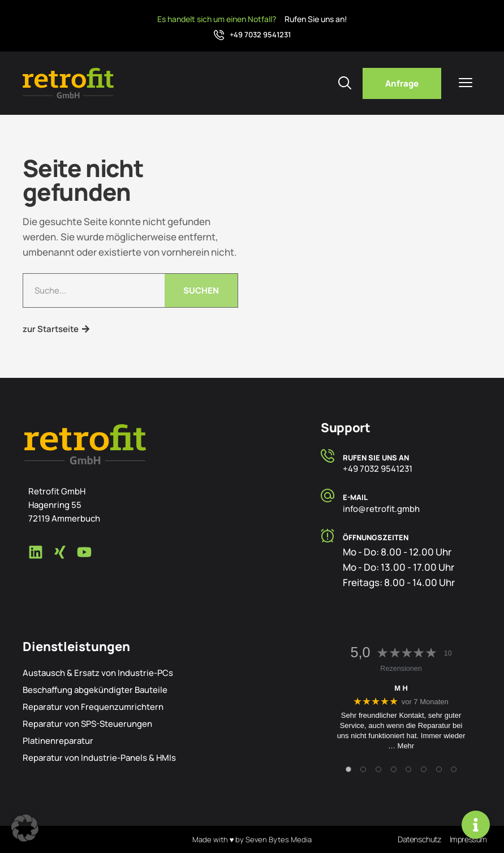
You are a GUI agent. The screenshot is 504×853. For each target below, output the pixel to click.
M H (401, 688)
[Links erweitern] (476, 825)
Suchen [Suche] (201, 290)
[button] (25, 828)
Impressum (468, 839)
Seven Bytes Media (279, 839)
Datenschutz (419, 839)
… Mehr (401, 746)
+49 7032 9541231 (260, 35)
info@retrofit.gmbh (381, 509)
